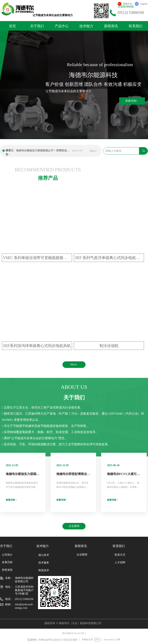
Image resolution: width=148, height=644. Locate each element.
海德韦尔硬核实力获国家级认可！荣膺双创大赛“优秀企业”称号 (43, 151)
